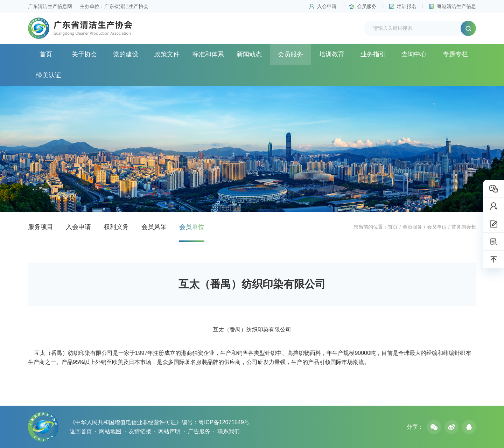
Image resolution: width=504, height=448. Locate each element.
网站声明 (169, 431)
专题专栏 (455, 54)
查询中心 (414, 54)
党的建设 (126, 54)
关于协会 (84, 54)
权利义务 (116, 227)
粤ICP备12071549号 (224, 422)
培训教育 (332, 54)
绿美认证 (49, 75)
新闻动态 (249, 54)
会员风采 (154, 227)
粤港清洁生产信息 (456, 6)
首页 (46, 54)
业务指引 (373, 54)
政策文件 (167, 54)
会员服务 (367, 6)
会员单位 (437, 227)
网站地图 (110, 431)
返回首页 (81, 431)
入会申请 (327, 6)
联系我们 (229, 431)
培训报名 (407, 6)
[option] (252, 149)
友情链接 (140, 431)
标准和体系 (208, 54)
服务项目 (41, 227)
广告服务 (199, 431)
